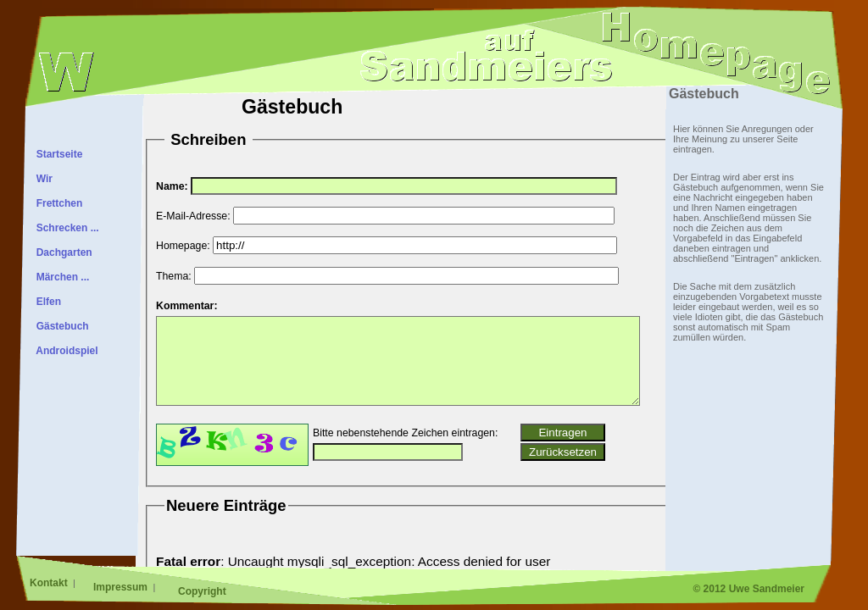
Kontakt (50, 583)
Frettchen (56, 203)
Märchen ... (60, 277)
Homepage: (183, 246)
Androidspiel (64, 351)
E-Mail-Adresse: (193, 216)
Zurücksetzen (563, 452)
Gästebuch (60, 326)
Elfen (46, 302)
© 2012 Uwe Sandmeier (748, 589)
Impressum (122, 587)
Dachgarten (61, 252)
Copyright (202, 591)
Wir (42, 179)
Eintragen (562, 433)
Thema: (174, 276)
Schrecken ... (65, 228)
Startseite (56, 154)
